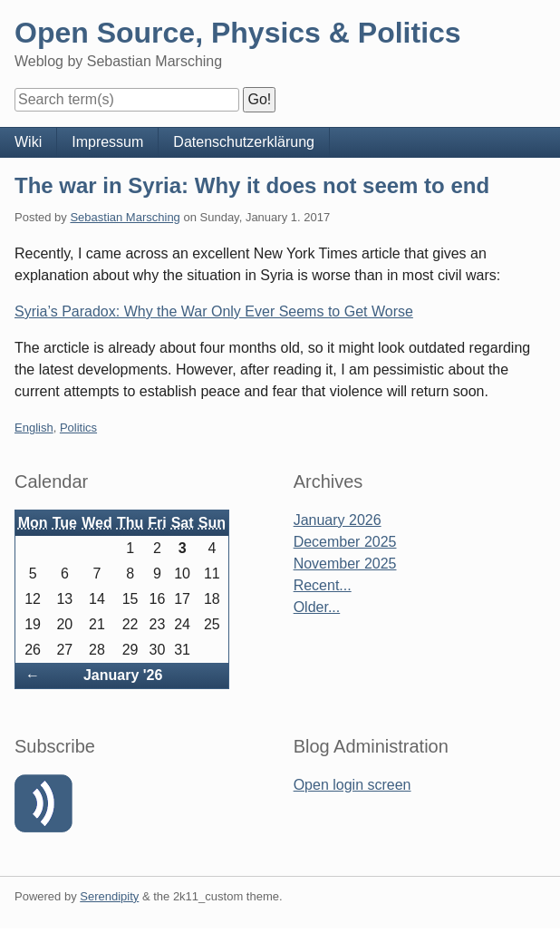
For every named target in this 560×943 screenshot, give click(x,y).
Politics (78, 428)
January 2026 (338, 520)
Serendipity (109, 896)
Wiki (28, 142)
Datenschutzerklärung (244, 142)
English (34, 428)
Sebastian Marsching (125, 217)
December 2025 (345, 542)
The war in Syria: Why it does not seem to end (252, 185)
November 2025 (345, 564)
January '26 (123, 675)
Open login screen (352, 785)
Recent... (323, 585)
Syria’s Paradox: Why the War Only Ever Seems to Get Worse (214, 311)
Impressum (107, 142)
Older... (317, 607)
